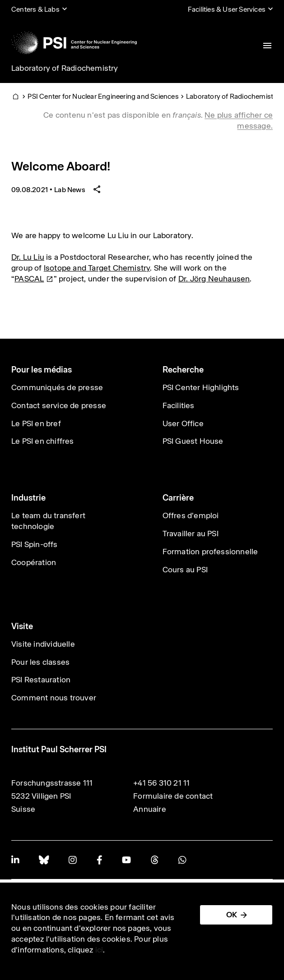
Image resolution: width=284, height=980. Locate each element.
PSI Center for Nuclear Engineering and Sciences (103, 96)
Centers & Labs (35, 9)
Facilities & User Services (227, 9)
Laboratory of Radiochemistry (65, 68)
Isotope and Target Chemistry (97, 268)
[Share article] (97, 190)
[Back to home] (74, 43)
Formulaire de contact (173, 796)
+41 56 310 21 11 (161, 783)
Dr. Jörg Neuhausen (214, 279)
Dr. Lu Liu (28, 257)
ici (99, 950)
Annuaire (150, 809)
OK (232, 915)
